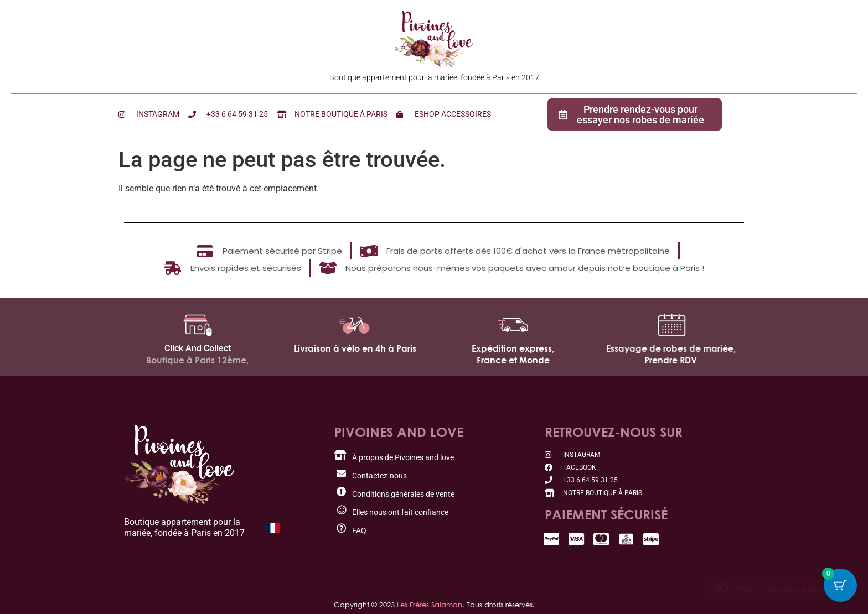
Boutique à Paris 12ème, (197, 360)
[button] (779, 590)
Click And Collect (198, 348)
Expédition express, (513, 348)
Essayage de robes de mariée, (671, 348)
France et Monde (513, 360)
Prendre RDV (671, 360)
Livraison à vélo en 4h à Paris (355, 348)
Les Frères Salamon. (431, 605)
